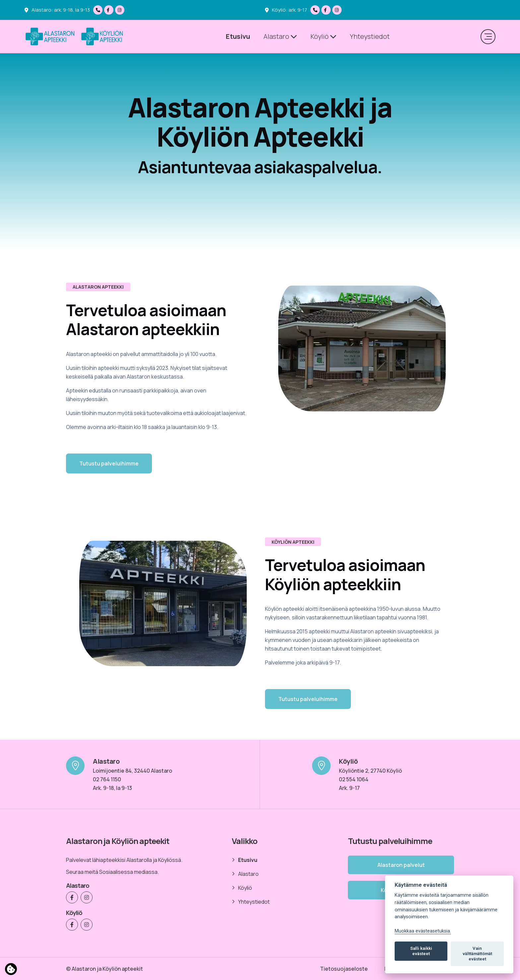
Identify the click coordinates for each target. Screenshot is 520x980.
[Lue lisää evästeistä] (11, 970)
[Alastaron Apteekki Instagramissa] (121, 10)
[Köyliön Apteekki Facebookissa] (327, 10)
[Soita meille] (99, 10)
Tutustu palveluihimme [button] (109, 463)
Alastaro (280, 36)
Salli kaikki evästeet (421, 951)
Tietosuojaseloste (344, 969)
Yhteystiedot (370, 36)
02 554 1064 (354, 779)
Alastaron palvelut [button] (401, 865)
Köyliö (324, 36)
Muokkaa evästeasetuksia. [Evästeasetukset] (423, 931)
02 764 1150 (107, 779)
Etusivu (238, 36)
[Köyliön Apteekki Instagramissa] (338, 10)
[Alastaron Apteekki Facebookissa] (110, 10)
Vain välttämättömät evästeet (477, 954)
